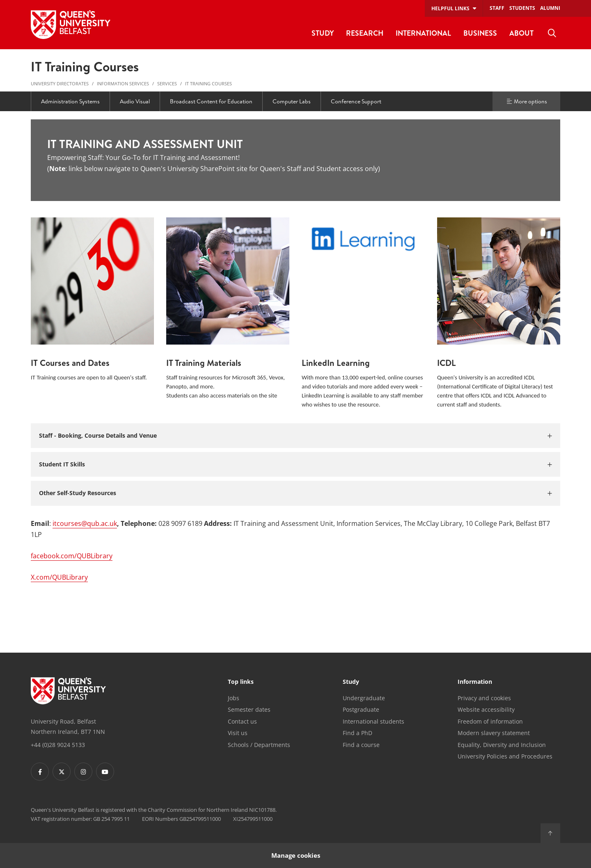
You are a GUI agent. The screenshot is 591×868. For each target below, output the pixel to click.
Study (351, 682)
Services (167, 83)
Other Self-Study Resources (78, 493)
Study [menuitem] (323, 33)
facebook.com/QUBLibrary (72, 556)
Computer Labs (292, 101)
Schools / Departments (259, 745)
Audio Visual (135, 101)
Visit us (238, 733)
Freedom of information (490, 721)
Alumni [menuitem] (550, 8)
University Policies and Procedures (505, 756)
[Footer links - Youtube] (105, 772)
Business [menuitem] (480, 33)
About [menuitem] (521, 33)
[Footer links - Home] (68, 691)
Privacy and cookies (484, 698)
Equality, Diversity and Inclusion (502, 745)
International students (373, 721)
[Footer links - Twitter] (62, 772)
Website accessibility (486, 709)
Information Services (123, 83)
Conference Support (356, 101)
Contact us (242, 721)
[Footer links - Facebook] (40, 772)
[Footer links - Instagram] (83, 772)
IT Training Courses (208, 83)
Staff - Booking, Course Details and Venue (98, 435)
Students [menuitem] (522, 8)
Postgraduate (361, 709)
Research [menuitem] (365, 33)
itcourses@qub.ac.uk (85, 523)
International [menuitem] (423, 33)
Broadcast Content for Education (211, 101)
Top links (241, 682)
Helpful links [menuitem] (450, 8)
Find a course (361, 745)
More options (527, 101)
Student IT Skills (62, 464)
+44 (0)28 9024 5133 (58, 745)
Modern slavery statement (494, 733)
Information (475, 682)
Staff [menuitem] (497, 8)
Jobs (234, 698)
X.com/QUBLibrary (59, 577)
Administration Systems (70, 101)
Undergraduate (364, 698)
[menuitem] (552, 33)
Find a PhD (357, 733)
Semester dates (249, 709)
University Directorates (60, 83)
